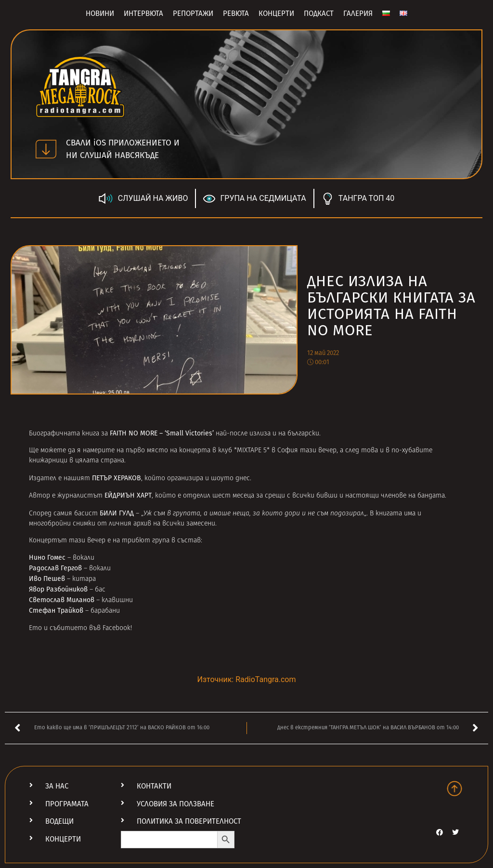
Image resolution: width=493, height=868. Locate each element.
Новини (100, 13)
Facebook (117, 628)
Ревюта (236, 13)
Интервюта (143, 13)
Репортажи (193, 13)
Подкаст (319, 13)
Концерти (276, 13)
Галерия (358, 13)
